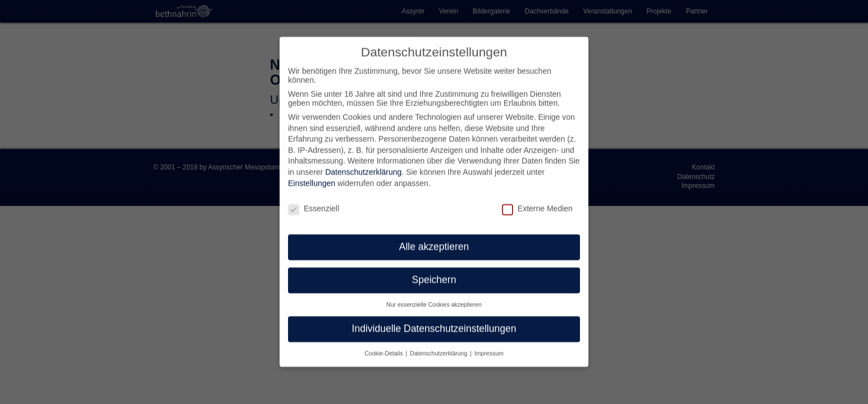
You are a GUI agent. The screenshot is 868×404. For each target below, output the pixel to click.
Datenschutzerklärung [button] (439, 344)
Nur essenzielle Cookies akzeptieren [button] (434, 295)
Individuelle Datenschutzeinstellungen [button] (434, 319)
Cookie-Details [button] (384, 344)
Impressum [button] (489, 344)
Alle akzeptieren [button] (434, 237)
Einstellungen (312, 174)
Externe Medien (537, 199)
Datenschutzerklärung (363, 163)
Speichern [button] (434, 270)
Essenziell (314, 199)
